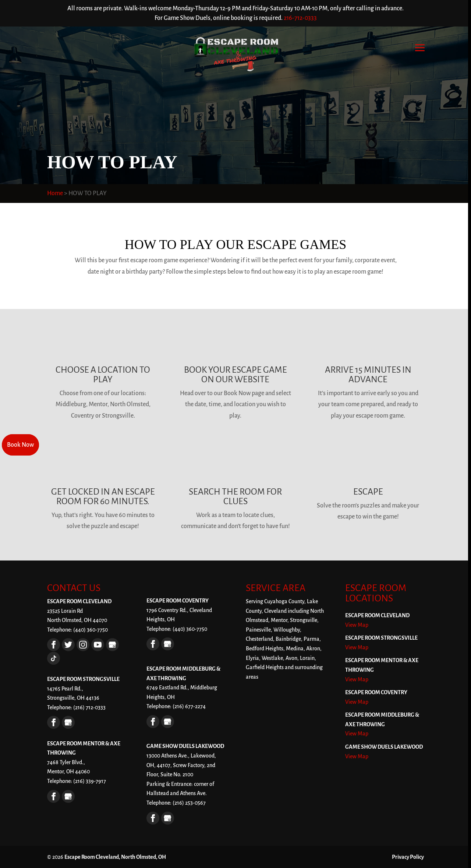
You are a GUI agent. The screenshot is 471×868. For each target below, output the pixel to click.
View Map (357, 625)
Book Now (20, 445)
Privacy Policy (408, 857)
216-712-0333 (300, 18)
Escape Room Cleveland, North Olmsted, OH (115, 857)
